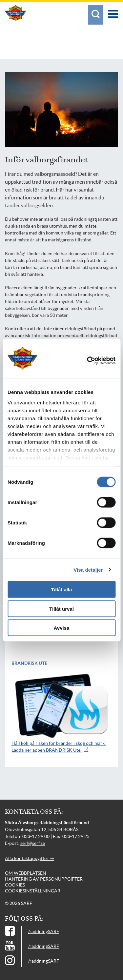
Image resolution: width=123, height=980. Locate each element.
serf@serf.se (33, 843)
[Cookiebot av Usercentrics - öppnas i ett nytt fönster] (97, 361)
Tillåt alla (62, 590)
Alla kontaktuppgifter (30, 858)
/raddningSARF (44, 931)
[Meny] (113, 11)
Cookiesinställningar (33, 891)
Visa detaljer (88, 570)
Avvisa (62, 628)
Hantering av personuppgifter (44, 879)
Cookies (15, 885)
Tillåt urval (61, 609)
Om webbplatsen (26, 873)
